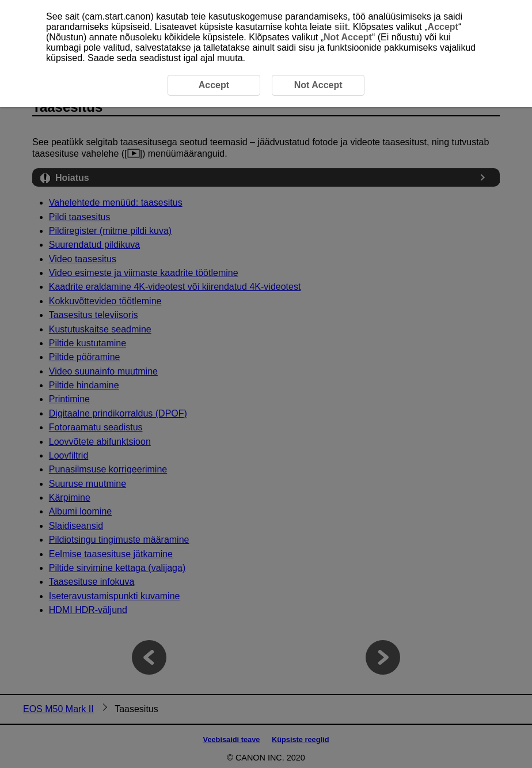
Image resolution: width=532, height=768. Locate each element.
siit (341, 27)
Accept (443, 27)
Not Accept (348, 37)
